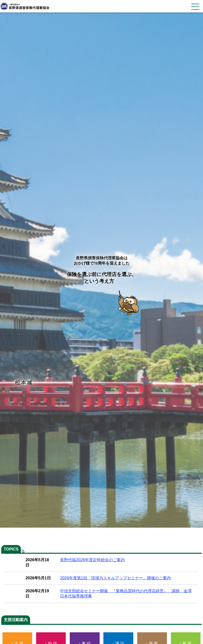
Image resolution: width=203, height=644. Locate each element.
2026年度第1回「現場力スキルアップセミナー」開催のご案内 (115, 578)
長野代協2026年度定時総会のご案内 (92, 560)
